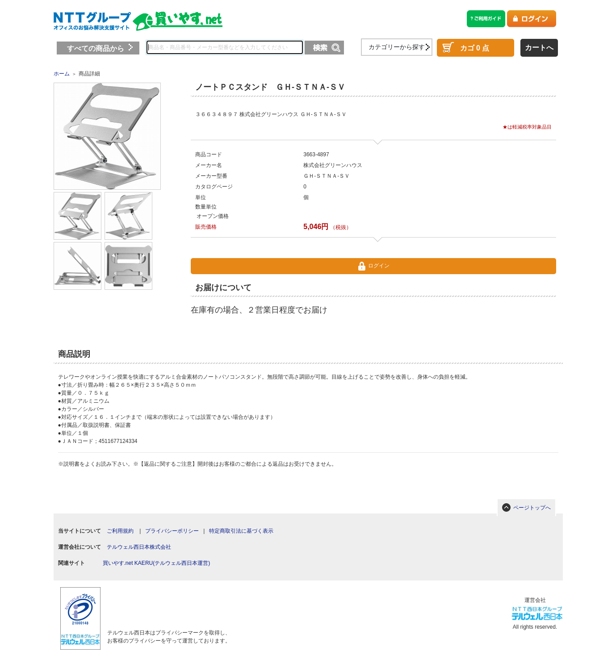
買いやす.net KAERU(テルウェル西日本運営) (157, 563)
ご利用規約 (120, 531)
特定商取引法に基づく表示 (241, 531)
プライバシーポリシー (172, 531)
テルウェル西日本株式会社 (139, 547)
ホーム (62, 74)
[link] (165, 603)
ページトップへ (532, 508)
